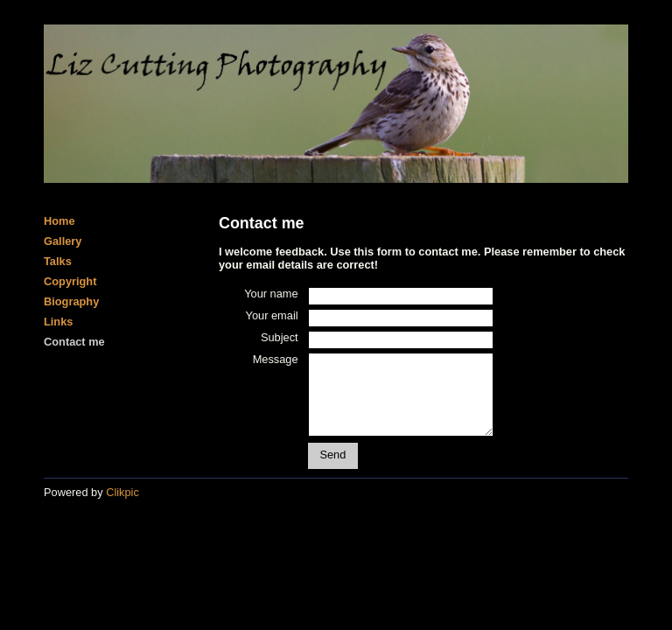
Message (276, 359)
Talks (58, 261)
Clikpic (122, 492)
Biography (71, 301)
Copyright (70, 281)
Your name (271, 294)
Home (59, 221)
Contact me (74, 342)
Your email (272, 315)
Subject (280, 337)
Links (58, 322)
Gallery (63, 241)
